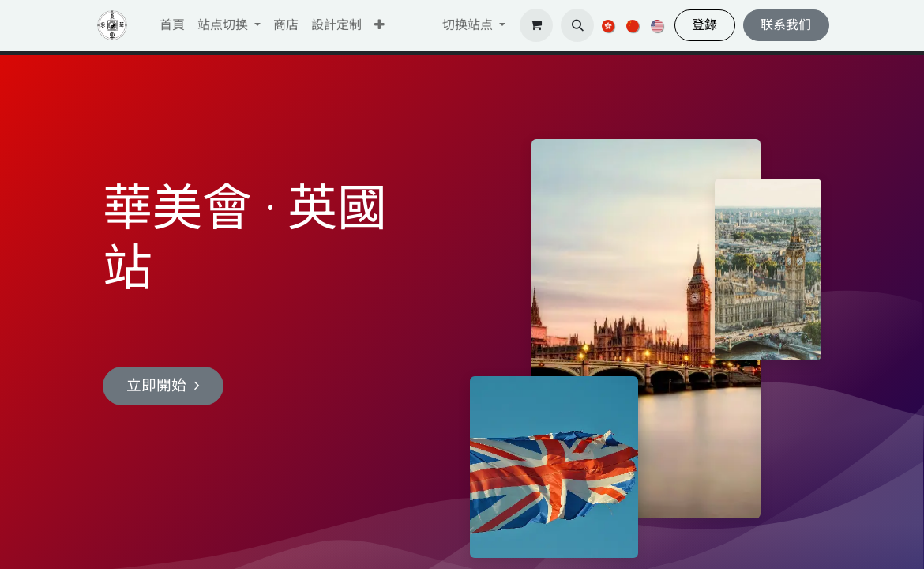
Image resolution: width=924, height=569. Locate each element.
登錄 (704, 25)
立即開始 (163, 385)
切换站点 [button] (469, 25)
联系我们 (786, 25)
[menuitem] (172, 25)
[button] (379, 25)
